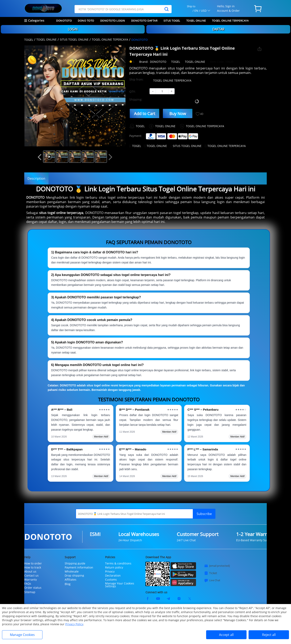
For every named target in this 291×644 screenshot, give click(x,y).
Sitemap (30, 592)
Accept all (226, 635)
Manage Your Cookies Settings (120, 585)
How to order (33, 563)
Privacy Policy (74, 624)
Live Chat (212, 580)
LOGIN (73, 29)
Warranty (31, 580)
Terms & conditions (118, 563)
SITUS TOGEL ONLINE (74, 39)
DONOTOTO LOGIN (113, 21)
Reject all (269, 635)
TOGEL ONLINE (196, 21)
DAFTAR (218, 29)
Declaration (113, 576)
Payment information (79, 567)
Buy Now (178, 114)
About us (30, 572)
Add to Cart (145, 114)
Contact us (31, 576)
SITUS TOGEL (172, 21)
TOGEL (29, 40)
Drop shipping (74, 576)
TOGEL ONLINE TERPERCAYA (230, 21)
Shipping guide (75, 563)
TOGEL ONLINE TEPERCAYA (110, 39)
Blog (68, 584)
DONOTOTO (64, 21)
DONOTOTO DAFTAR (144, 21)
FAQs (28, 584)
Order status (33, 588)
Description (36, 178)
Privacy (110, 572)
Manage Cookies (22, 635)
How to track (33, 567)
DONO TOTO (86, 21)
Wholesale (72, 572)
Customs (111, 580)
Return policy (114, 567)
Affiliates (71, 580)
